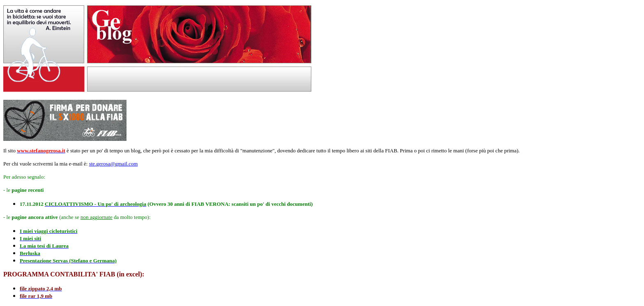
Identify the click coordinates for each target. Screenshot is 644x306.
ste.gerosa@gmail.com (114, 164)
